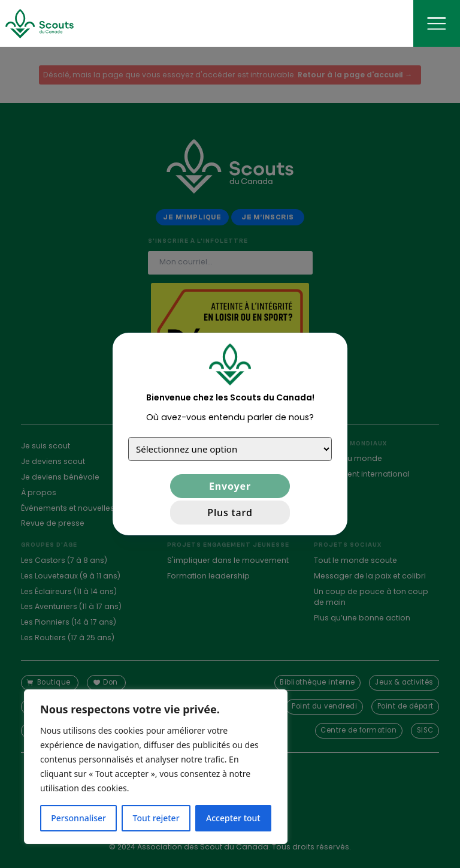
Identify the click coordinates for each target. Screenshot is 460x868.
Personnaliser (78, 818)
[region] (156, 767)
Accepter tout (233, 818)
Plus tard (230, 513)
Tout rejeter (156, 818)
